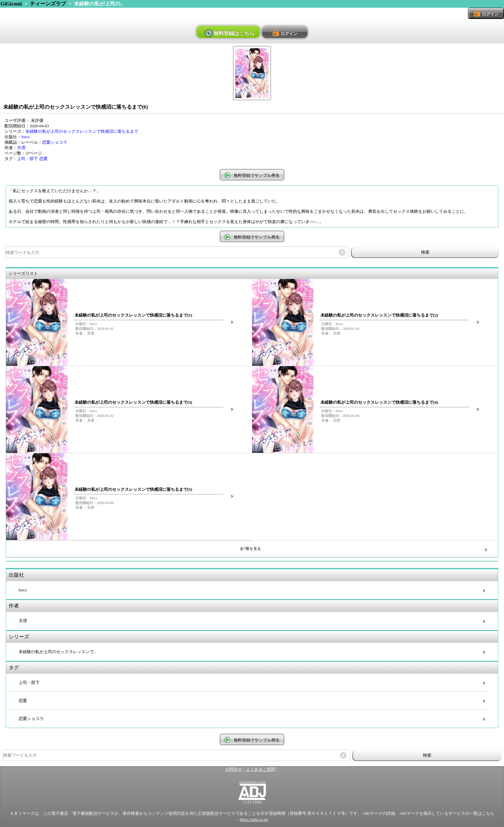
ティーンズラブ (48, 4)
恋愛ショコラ (55, 142)
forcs (25, 137)
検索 (425, 252)
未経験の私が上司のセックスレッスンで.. (57, 652)
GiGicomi (11, 4)
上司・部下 (27, 159)
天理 (21, 148)
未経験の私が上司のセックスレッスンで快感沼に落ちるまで (82, 131)
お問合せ (234, 769)
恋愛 (43, 159)
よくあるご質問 (261, 769)
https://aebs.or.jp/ (254, 820)
